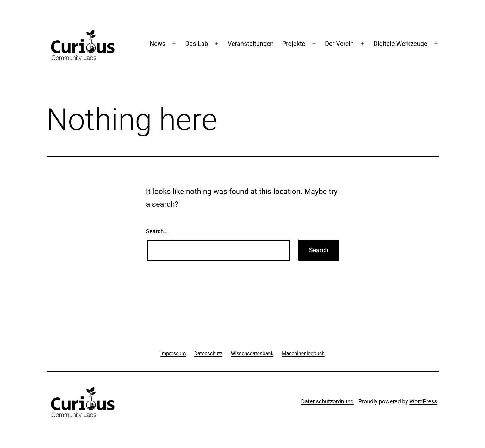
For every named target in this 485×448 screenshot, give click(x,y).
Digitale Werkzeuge (401, 44)
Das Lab (196, 44)
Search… (157, 231)
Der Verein (339, 44)
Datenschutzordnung (327, 401)
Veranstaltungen (251, 44)
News (158, 44)
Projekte (293, 44)
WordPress (423, 401)
